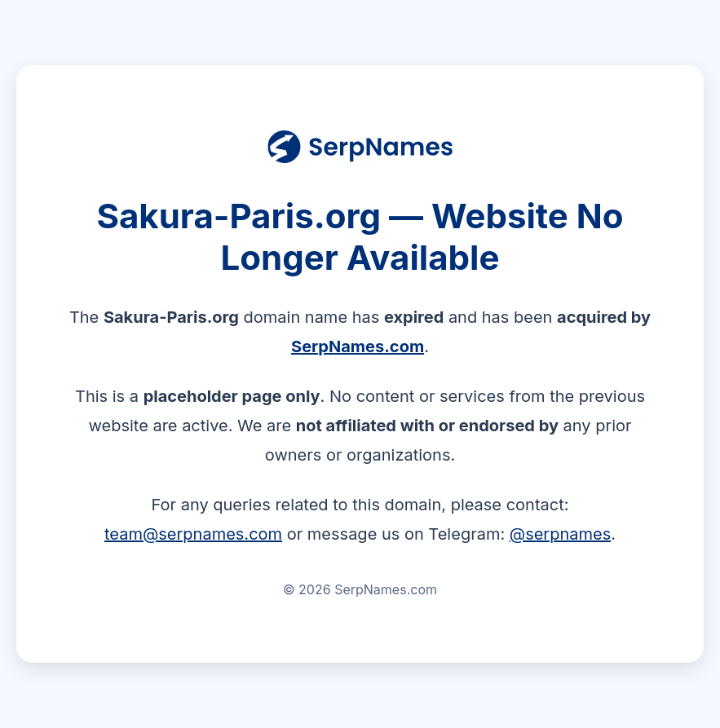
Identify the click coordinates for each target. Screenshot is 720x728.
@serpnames (560, 534)
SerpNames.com (358, 346)
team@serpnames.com (193, 534)
